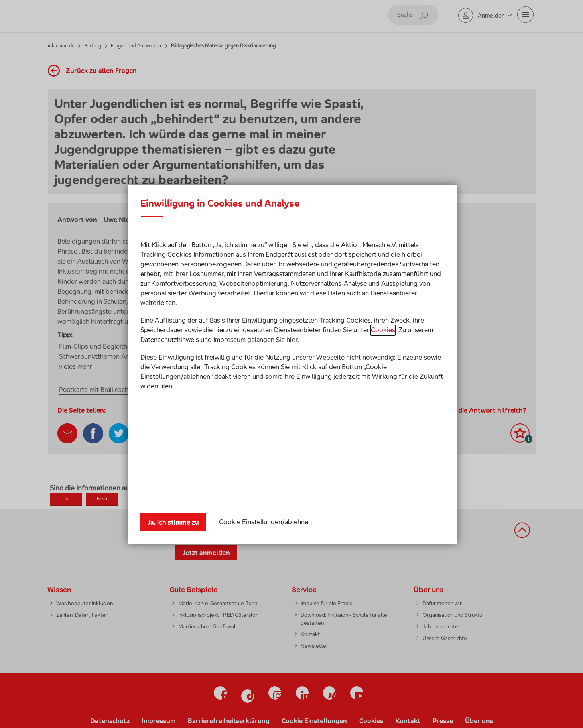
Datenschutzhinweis (170, 390)
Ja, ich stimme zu (173, 471)
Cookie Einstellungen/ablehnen (265, 471)
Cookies (383, 381)
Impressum (230, 390)
